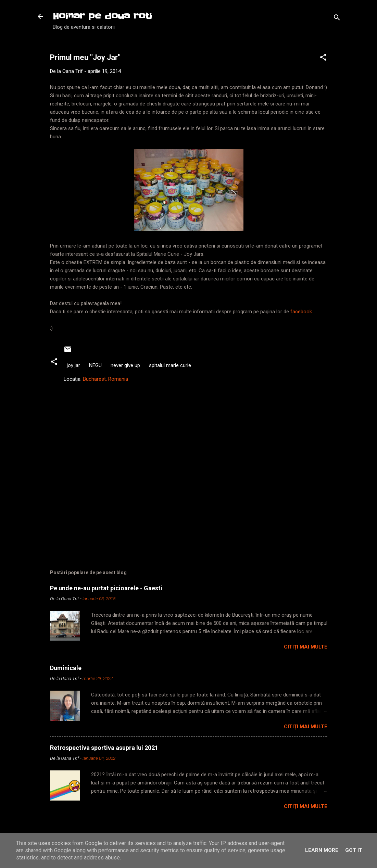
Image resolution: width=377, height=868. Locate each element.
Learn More (322, 850)
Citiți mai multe (306, 647)
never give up (125, 365)
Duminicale (66, 668)
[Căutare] (337, 19)
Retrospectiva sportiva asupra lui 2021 (104, 748)
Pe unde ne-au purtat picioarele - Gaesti (106, 588)
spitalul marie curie (170, 365)
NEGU (95, 365)
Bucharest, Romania (105, 379)
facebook (301, 312)
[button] (323, 58)
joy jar (73, 365)
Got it (354, 850)
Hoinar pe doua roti (102, 16)
